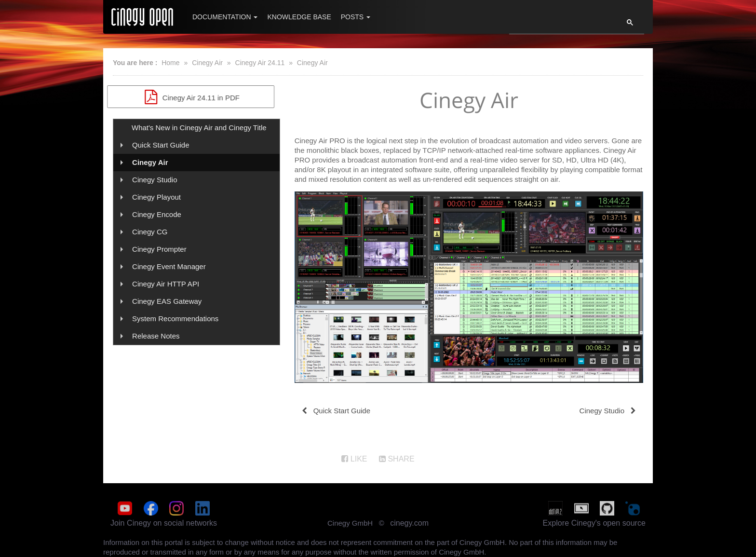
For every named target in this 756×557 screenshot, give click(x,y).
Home (170, 63)
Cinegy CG (150, 232)
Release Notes (156, 336)
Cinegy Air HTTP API (166, 284)
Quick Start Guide (161, 145)
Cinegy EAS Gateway (167, 301)
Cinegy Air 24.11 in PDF (196, 97)
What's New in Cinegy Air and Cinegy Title (199, 128)
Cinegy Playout (156, 197)
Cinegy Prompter (159, 249)
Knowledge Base (299, 17)
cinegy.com (409, 523)
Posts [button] (356, 17)
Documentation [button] (225, 17)
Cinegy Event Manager (169, 266)
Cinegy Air (207, 63)
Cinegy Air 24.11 (260, 63)
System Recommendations (175, 319)
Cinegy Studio (155, 180)
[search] (560, 25)
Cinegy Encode (157, 214)
